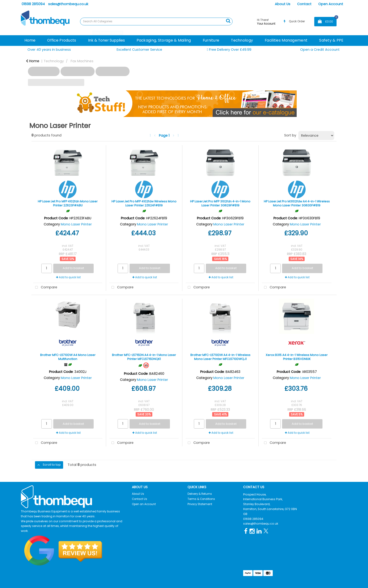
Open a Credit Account (320, 50)
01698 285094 (33, 4)
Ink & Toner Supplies (106, 40)
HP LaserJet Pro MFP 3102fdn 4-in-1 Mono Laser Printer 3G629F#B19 (220, 203)
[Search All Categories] (156, 21)
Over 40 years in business (49, 50)
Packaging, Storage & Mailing (164, 40)
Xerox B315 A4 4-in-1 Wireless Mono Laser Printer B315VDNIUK (297, 357)
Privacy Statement (200, 504)
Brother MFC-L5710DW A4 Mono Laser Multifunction (68, 357)
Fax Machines (82, 61)
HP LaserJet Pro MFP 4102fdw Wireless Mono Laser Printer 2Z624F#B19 (144, 203)
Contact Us (140, 499)
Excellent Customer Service (139, 50)
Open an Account (144, 504)
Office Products (62, 40)
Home (30, 40)
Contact (304, 4)
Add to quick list (68, 277)
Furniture (211, 40)
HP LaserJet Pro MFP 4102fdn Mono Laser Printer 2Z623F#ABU (68, 203)
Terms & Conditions (201, 499)
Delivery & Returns (200, 494)
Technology (242, 40)
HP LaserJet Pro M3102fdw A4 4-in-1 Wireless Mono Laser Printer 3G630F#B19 (297, 203)
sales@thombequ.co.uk (68, 4)
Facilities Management (286, 40)
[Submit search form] (228, 21)
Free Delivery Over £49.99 (229, 50)
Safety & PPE (331, 40)
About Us (283, 4)
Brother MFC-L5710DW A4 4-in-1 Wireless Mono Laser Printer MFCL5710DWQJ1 (220, 357)
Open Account (331, 4)
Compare (45, 288)
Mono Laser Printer (76, 224)
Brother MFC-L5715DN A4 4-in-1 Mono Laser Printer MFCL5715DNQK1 (144, 357)
